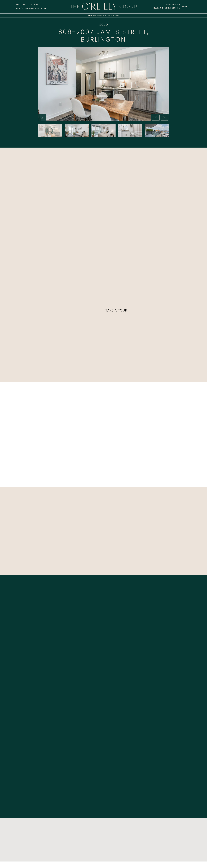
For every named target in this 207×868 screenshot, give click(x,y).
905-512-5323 (173, 4)
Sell (18, 5)
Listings (34, 5)
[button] (187, 6)
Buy (25, 5)
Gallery (96, 15)
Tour (113, 15)
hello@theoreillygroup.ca (166, 8)
